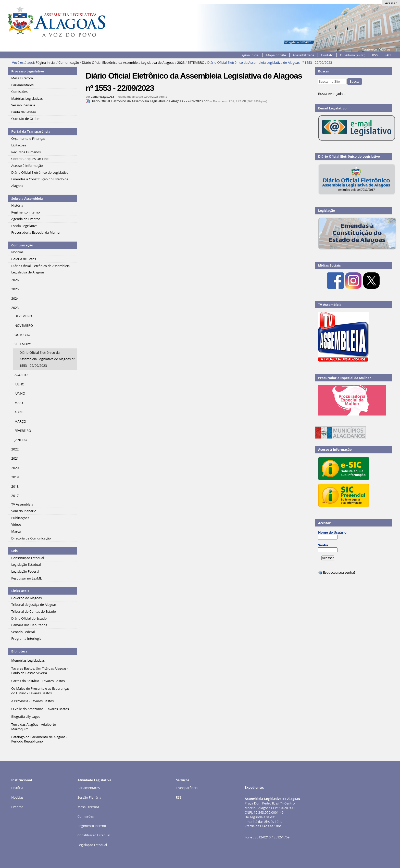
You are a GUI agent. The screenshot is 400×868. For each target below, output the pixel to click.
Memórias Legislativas (28, 660)
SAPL (388, 55)
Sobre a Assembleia (27, 198)
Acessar (391, 3)
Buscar (324, 71)
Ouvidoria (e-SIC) (353, 55)
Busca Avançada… (332, 94)
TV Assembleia (330, 305)
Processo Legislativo (28, 71)
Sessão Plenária (89, 797)
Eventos (17, 807)
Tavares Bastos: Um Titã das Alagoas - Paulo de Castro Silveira (40, 671)
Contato (327, 55)
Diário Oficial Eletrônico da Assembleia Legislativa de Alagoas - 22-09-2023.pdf (148, 101)
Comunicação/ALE (102, 97)
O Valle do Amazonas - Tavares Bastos (40, 709)
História (17, 788)
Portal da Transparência (31, 131)
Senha (323, 545)
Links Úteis (20, 591)
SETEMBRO (196, 62)
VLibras (385, 49)
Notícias (17, 797)
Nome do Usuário (332, 532)
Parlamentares (89, 788)
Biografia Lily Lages (26, 716)
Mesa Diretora (88, 807)
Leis (14, 551)
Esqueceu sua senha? (337, 572)
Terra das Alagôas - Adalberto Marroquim (34, 727)
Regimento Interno (92, 826)
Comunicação (69, 62)
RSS (375, 55)
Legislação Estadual (92, 845)
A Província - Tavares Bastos (32, 701)
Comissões (86, 816)
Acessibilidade (304, 55)
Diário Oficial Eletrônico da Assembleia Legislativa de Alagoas (128, 62)
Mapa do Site (276, 55)
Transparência (187, 788)
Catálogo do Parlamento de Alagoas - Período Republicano (39, 739)
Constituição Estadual (94, 835)
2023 (181, 62)
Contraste (369, 49)
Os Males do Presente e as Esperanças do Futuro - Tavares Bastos (40, 691)
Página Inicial (249, 55)
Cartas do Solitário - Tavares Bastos (38, 681)
